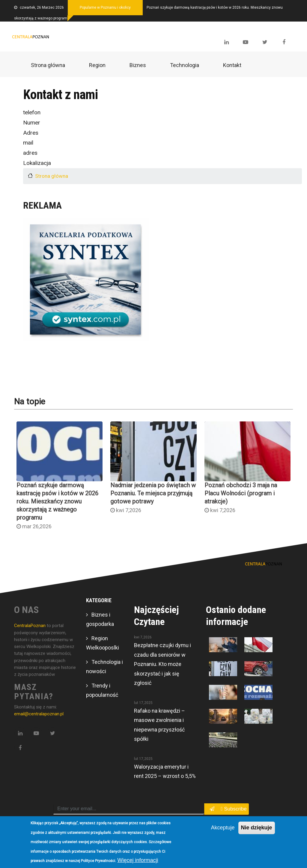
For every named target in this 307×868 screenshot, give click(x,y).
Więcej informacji (138, 860)
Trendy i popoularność (102, 690)
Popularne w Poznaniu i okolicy (105, 7)
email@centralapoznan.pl (39, 714)
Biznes (138, 65)
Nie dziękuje (257, 828)
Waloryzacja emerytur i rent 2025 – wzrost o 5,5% (165, 771)
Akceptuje (223, 828)
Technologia (185, 65)
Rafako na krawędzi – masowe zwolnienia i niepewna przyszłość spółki (159, 725)
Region (97, 65)
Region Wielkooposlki (103, 643)
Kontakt (232, 65)
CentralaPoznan (30, 626)
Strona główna (48, 65)
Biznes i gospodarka (100, 619)
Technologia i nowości (104, 667)
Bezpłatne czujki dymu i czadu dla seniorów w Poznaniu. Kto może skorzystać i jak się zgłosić (162, 664)
